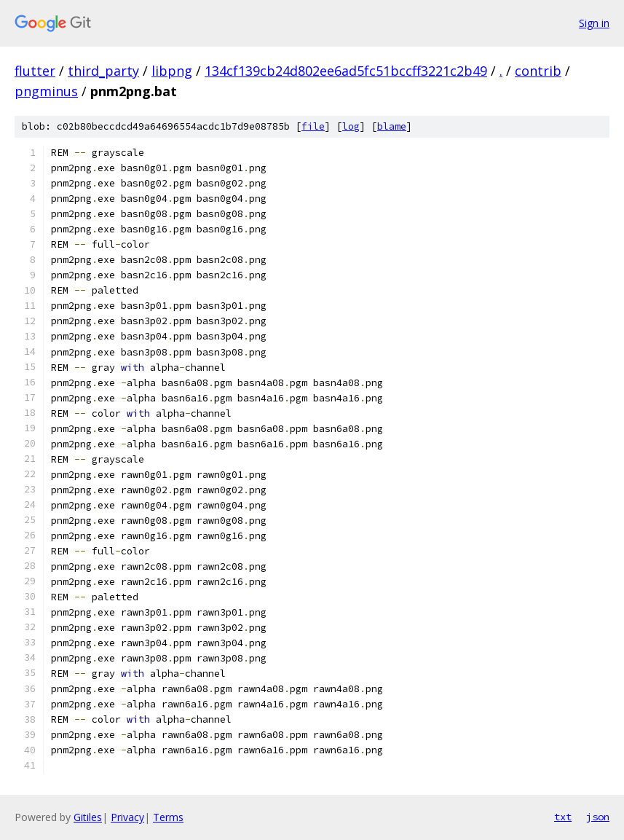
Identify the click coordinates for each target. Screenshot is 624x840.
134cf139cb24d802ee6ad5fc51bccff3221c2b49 (346, 71)
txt (563, 817)
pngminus (46, 91)
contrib (538, 71)
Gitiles (88, 817)
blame (392, 126)
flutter (35, 71)
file (313, 126)
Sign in (594, 23)
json (598, 817)
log (351, 126)
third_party (103, 71)
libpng (172, 71)
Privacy (127, 817)
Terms (168, 817)
